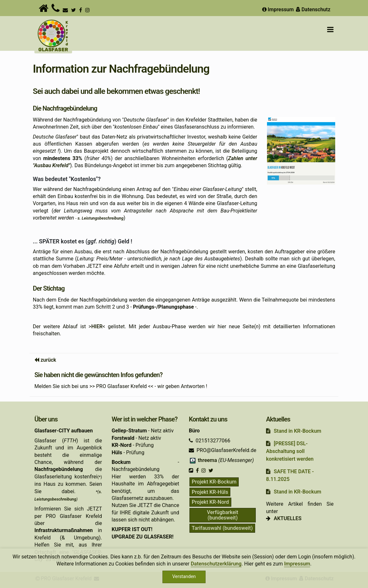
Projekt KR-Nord (210, 502)
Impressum (277, 9)
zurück (48, 360)
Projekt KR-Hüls (210, 492)
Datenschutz (313, 9)
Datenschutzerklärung (216, 564)
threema (203, 460)
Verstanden (184, 577)
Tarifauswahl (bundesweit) (222, 528)
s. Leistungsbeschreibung (101, 218)
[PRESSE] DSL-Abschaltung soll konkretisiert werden (290, 451)
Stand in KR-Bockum (298, 431)
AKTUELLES (288, 518)
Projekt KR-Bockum (214, 482)
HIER (97, 326)
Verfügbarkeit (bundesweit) (222, 515)
